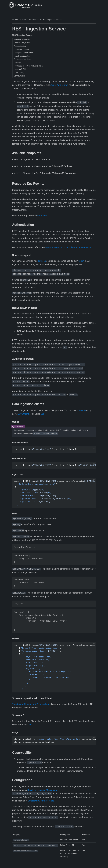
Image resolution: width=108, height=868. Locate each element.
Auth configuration (23, 56)
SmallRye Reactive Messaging (42, 790)
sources (42, 261)
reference (42, 215)
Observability (19, 72)
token (81, 261)
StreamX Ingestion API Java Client (29, 66)
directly (82, 410)
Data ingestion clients (23, 59)
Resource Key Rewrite (23, 43)
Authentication (20, 46)
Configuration (19, 76)
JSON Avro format (59, 85)
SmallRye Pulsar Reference (41, 801)
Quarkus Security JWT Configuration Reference (68, 247)
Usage (18, 63)
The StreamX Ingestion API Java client (31, 704)
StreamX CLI (20, 69)
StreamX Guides (19, 20)
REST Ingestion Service (52, 20)
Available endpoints (22, 39)
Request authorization (24, 53)
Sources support (22, 49)
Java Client (23, 414)
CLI (42, 414)
